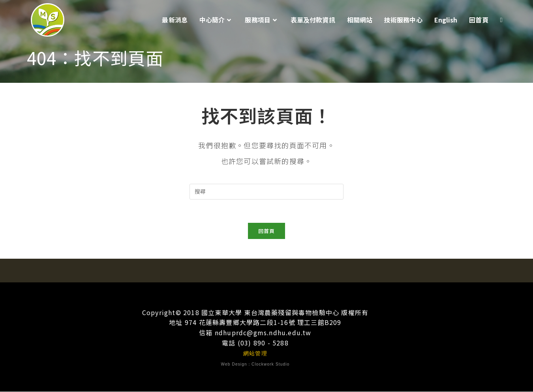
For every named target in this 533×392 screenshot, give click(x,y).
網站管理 (255, 354)
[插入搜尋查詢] (266, 192)
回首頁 (267, 231)
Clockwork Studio (270, 365)
